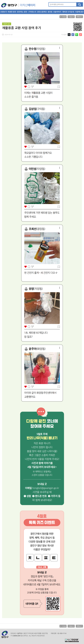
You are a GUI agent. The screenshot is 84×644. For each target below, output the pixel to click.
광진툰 (50, 12)
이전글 (64, 17)
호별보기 (4, 12)
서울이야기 (57, 12)
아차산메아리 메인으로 (18, 5)
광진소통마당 (42, 12)
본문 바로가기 (0, 0)
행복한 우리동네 (68, 12)
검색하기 (79, 4)
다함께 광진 (79, 12)
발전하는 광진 (22, 12)
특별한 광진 (12, 12)
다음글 (71, 17)
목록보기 (79, 17)
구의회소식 (32, 12)
